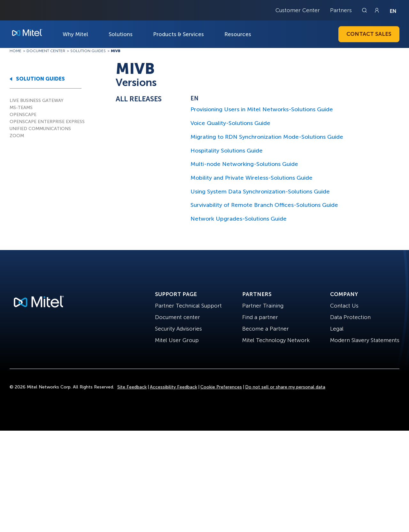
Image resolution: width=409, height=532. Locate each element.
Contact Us (344, 306)
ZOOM (17, 136)
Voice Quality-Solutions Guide (230, 123)
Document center (177, 317)
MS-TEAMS (21, 108)
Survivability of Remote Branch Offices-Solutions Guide (264, 205)
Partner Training (263, 306)
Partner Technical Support (188, 306)
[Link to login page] (377, 10)
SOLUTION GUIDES (40, 79)
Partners (341, 10)
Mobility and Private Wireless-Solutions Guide (251, 178)
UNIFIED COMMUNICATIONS (40, 129)
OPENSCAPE (23, 115)
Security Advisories (178, 329)
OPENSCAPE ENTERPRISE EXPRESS (47, 122)
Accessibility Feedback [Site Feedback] (174, 387)
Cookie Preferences (221, 387)
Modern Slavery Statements (365, 340)
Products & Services (178, 34)
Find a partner (260, 317)
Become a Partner (266, 329)
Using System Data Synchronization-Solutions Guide (260, 192)
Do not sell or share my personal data (285, 387)
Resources (238, 34)
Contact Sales (369, 34)
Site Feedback (132, 387)
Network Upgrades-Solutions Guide (239, 219)
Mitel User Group (177, 340)
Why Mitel (75, 34)
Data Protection (350, 317)
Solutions (121, 34)
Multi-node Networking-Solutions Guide (244, 164)
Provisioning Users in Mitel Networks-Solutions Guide (262, 109)
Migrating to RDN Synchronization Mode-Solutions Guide (267, 137)
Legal (337, 329)
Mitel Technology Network (276, 340)
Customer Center (298, 10)
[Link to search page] (365, 10)
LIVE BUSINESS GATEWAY (37, 101)
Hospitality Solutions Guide (227, 151)
